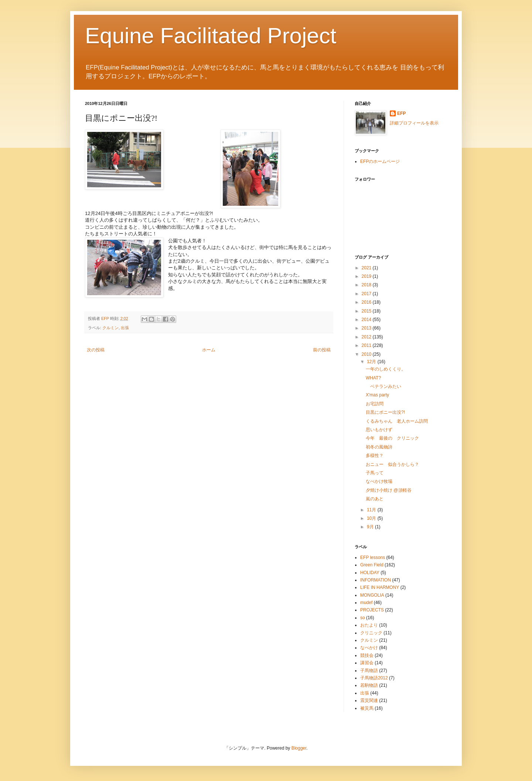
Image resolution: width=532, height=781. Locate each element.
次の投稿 (96, 350)
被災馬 (367, 708)
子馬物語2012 (374, 678)
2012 (367, 337)
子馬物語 (369, 671)
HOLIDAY (370, 573)
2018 (367, 285)
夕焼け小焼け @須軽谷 (389, 490)
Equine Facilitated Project (211, 36)
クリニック (371, 633)
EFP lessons (373, 557)
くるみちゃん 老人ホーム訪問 (397, 421)
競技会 (367, 655)
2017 (367, 294)
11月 (372, 510)
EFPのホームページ (380, 161)
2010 (367, 354)
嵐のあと (375, 499)
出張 (125, 328)
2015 (367, 311)
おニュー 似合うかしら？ (392, 464)
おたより (369, 625)
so (363, 618)
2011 (367, 345)
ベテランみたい (383, 386)
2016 (367, 302)
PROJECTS (372, 610)
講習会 (367, 663)
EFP (401, 113)
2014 (367, 320)
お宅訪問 (375, 404)
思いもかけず (379, 430)
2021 (367, 268)
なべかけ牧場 (379, 481)
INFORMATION (376, 580)
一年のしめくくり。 (386, 369)
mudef (366, 603)
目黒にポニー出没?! (385, 412)
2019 (367, 276)
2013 (367, 328)
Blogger (299, 748)
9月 (371, 527)
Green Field (372, 565)
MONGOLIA (372, 595)
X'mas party (377, 395)
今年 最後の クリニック (392, 438)
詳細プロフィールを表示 (414, 123)
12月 (372, 362)
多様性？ (375, 456)
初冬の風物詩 (379, 447)
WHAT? (373, 378)
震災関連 (369, 700)
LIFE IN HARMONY (380, 587)
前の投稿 (322, 350)
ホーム (209, 350)
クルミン (110, 328)
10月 (372, 518)
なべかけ (369, 648)
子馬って (375, 473)
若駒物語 (369, 685)
